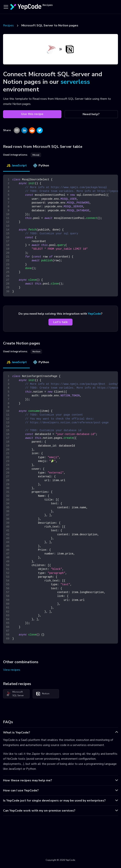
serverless (75, 82)
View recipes (12, 670)
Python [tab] (41, 166)
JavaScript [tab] (16, 166)
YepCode (94, 314)
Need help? (91, 114)
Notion (43, 694)
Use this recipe (32, 114)
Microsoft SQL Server (15, 694)
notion (36, 352)
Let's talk (60, 322)
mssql (36, 155)
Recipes (8, 25)
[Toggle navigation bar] (6, 7)
